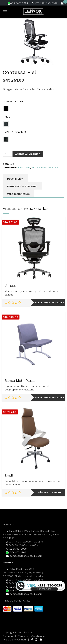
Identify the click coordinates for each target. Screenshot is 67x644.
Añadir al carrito (28, 154)
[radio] (6, 109)
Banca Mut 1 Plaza (20, 380)
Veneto (10, 286)
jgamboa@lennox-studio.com (24, 556)
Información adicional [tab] (23, 186)
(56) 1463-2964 (18, 3)
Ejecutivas (24, 167)
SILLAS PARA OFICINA (45, 167)
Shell (9, 475)
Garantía (8, 636)
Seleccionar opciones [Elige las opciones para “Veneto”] (50, 303)
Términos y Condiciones (32, 636)
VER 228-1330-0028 (45, 3)
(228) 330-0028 (16, 549)
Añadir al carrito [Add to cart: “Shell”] (50, 493)
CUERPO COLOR (14, 101)
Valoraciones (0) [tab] (18, 194)
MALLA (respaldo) (15, 132)
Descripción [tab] (15, 179)
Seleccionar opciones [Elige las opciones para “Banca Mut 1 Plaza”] (50, 398)
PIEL (7, 117)
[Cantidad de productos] (7, 154)
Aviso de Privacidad (14, 640)
